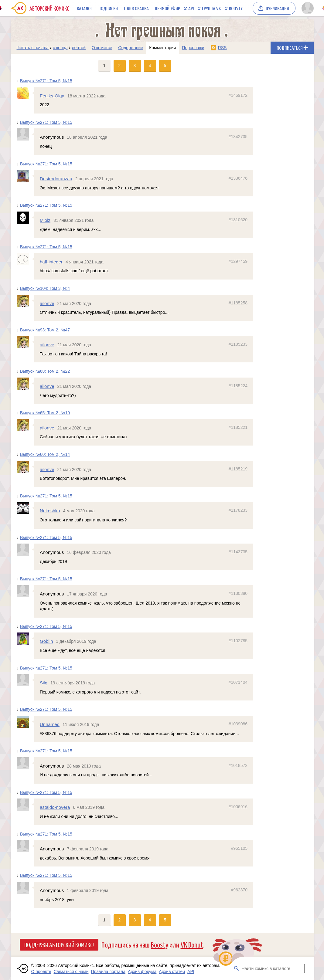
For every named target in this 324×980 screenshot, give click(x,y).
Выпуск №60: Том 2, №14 (45, 454)
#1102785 (238, 641)
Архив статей (172, 972)
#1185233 (238, 344)
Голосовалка (136, 8)
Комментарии (162, 48)
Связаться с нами (71, 972)
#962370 (239, 890)
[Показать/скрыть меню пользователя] (307, 8)
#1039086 (238, 724)
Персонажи (193, 48)
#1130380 (238, 593)
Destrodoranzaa (56, 179)
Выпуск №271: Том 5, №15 (46, 81)
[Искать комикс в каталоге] (236, 968)
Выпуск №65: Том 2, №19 (45, 413)
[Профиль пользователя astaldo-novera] (26, 805)
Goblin (46, 641)
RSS (222, 48)
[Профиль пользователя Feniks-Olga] (26, 93)
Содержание (131, 48)
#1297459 (238, 261)
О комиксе (102, 48)
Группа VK (211, 8)
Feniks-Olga (52, 96)
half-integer (51, 262)
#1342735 (238, 137)
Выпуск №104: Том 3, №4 (45, 288)
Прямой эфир (167, 8)
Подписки (108, 8)
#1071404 (238, 682)
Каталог (85, 8)
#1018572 (238, 765)
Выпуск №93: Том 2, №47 (45, 330)
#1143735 (238, 552)
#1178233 (238, 510)
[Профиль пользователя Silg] (26, 680)
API (191, 8)
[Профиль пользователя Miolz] (26, 218)
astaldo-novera (55, 807)
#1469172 (238, 95)
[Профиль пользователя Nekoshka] (26, 508)
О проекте (41, 972)
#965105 (239, 848)
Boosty (236, 8)
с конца (60, 48)
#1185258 (238, 303)
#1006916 (238, 807)
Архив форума (142, 972)
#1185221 (238, 427)
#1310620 (238, 220)
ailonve (47, 303)
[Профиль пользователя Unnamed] (26, 722)
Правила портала (108, 972)
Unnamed (50, 724)
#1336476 (238, 178)
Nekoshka (50, 511)
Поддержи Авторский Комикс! (59, 944)
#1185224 (238, 386)
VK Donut (192, 944)
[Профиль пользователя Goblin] (26, 639)
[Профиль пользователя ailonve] (26, 301)
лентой (79, 48)
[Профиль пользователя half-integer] (26, 259)
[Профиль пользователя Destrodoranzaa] (26, 176)
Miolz (45, 220)
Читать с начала (33, 48)
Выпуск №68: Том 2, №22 (45, 371)
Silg (44, 683)
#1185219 (238, 469)
